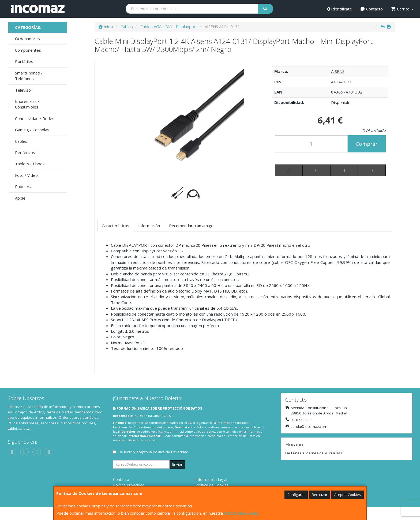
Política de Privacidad (140, 440)
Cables (21, 141)
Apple (20, 198)
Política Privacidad (129, 485)
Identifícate (339, 9)
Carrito (402, 9)
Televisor (24, 90)
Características (115, 226)
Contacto (371, 9)
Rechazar (320, 495)
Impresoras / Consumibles (27, 104)
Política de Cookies (241, 513)
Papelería (24, 186)
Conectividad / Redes (35, 118)
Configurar (296, 495)
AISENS (338, 71)
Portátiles (24, 61)
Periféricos (25, 152)
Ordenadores (27, 39)
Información (149, 226)
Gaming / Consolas (32, 130)
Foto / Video (26, 175)
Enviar (177, 464)
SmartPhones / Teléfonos (29, 76)
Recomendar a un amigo (191, 226)
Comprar (367, 144)
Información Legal (211, 479)
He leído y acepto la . (154, 452)
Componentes (28, 50)
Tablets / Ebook (30, 164)
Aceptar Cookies (348, 495)
